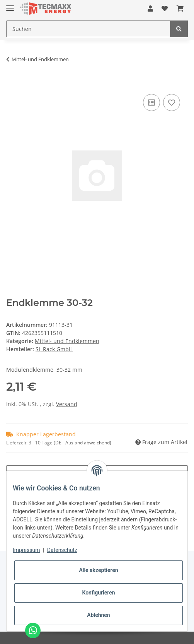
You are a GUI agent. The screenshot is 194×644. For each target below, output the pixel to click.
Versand (67, 404)
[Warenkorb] (180, 9)
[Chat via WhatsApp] (33, 630)
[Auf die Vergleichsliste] (151, 102)
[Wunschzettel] (165, 9)
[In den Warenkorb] (12, 80)
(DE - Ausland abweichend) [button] (83, 443)
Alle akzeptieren (98, 570)
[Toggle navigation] (10, 5)
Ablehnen (98, 615)
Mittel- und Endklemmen (67, 341)
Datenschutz (62, 550)
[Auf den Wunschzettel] (172, 102)
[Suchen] (88, 29)
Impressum (26, 550)
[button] (150, 9)
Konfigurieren (98, 593)
